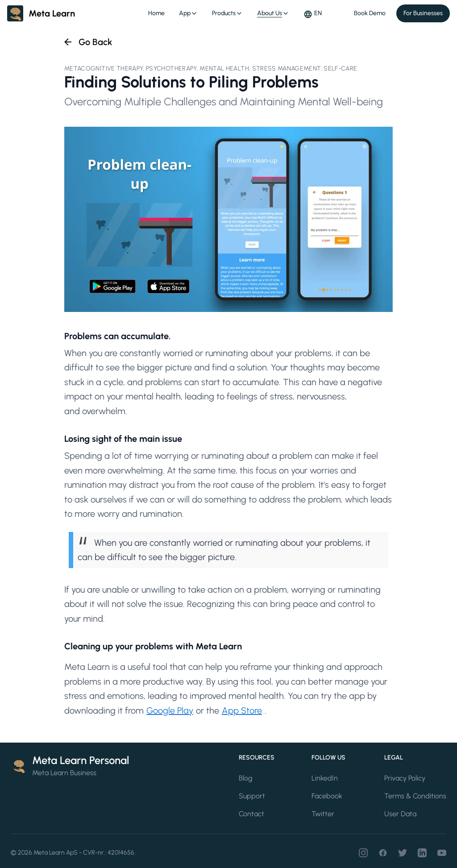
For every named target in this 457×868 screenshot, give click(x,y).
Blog (245, 778)
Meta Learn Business (64, 773)
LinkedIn (325, 778)
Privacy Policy (405, 778)
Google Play (170, 710)
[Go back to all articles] (87, 42)
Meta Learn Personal (81, 760)
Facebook (327, 796)
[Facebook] (383, 853)
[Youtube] (442, 853)
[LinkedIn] (422, 853)
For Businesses (423, 13)
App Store (242, 710)
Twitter (323, 814)
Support (252, 796)
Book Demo (370, 13)
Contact (251, 814)
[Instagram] (363, 853)
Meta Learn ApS (56, 853)
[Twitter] (403, 853)
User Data (400, 814)
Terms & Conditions (415, 796)
